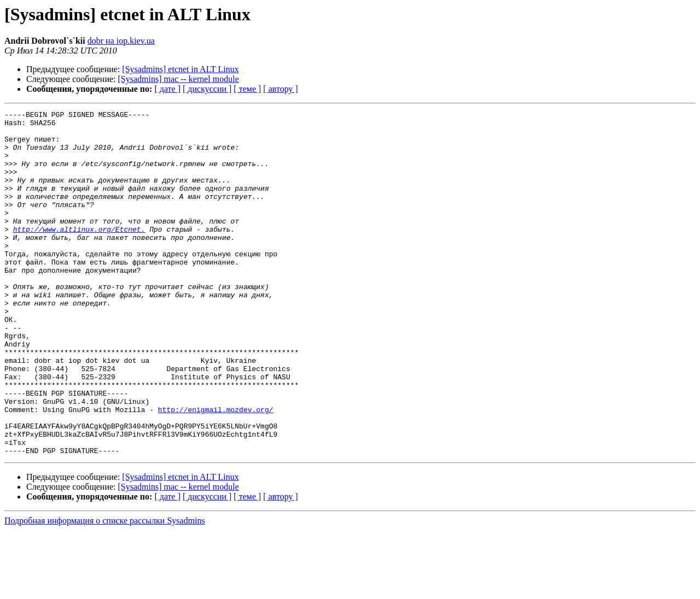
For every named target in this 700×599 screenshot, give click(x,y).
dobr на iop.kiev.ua (121, 41)
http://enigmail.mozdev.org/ (216, 470)
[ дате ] (167, 89)
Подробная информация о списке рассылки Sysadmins (105, 589)
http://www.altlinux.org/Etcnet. (79, 254)
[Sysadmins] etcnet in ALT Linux (180, 69)
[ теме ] (247, 89)
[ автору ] (280, 89)
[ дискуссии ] (207, 89)
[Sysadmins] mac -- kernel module (179, 79)
